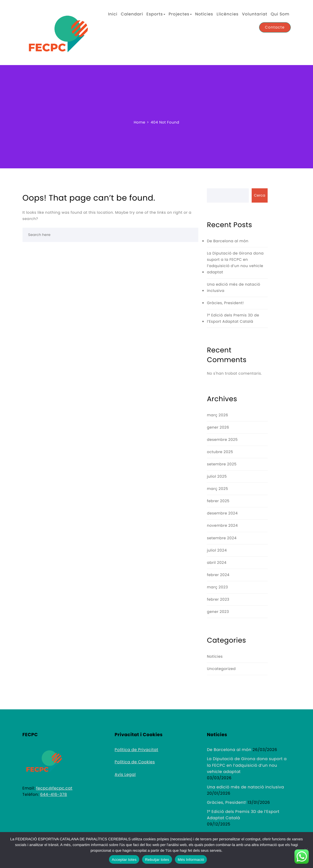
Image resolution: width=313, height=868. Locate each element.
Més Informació (191, 860)
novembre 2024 (222, 525)
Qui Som (280, 14)
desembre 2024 (222, 513)
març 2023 (217, 587)
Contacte (275, 27)
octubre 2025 (220, 452)
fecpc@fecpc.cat (54, 788)
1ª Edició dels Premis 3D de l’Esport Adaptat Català (233, 318)
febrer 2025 (218, 501)
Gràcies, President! (225, 303)
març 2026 (217, 415)
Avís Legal (125, 774)
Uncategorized (221, 669)
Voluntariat (255, 14)
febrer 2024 (218, 575)
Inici (113, 14)
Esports (156, 14)
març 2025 (217, 489)
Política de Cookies (135, 762)
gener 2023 (218, 612)
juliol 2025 (217, 476)
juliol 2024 (217, 550)
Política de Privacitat (137, 750)
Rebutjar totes (157, 860)
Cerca (260, 195)
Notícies (204, 14)
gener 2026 (218, 427)
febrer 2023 (218, 599)
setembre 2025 (222, 464)
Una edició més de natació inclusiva (234, 287)
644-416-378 (54, 794)
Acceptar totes (124, 860)
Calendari (132, 14)
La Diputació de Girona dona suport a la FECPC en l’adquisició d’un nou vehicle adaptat (235, 263)
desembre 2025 (222, 440)
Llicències (228, 14)
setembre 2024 (222, 538)
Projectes (180, 14)
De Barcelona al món (228, 241)
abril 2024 (217, 563)
